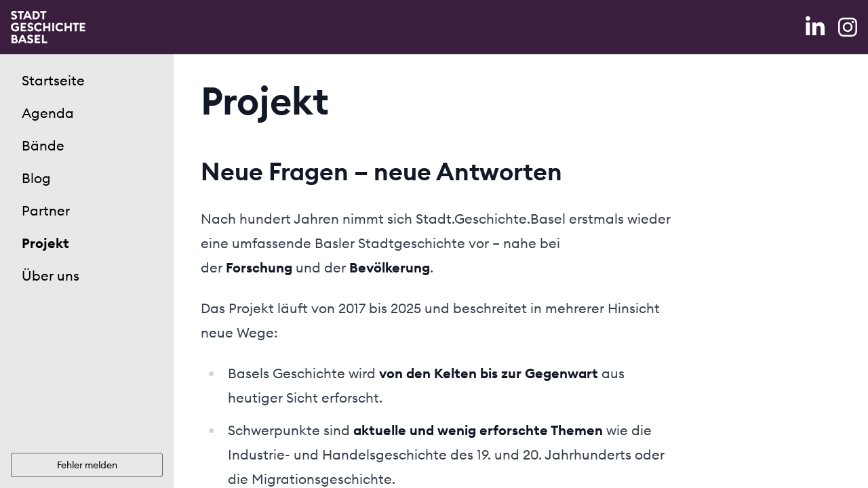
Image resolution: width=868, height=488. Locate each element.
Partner (46, 210)
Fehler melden (87, 465)
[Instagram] (848, 27)
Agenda (48, 113)
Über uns (51, 276)
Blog (36, 178)
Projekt (45, 243)
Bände (43, 145)
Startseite (53, 80)
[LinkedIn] (816, 27)
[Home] (48, 27)
